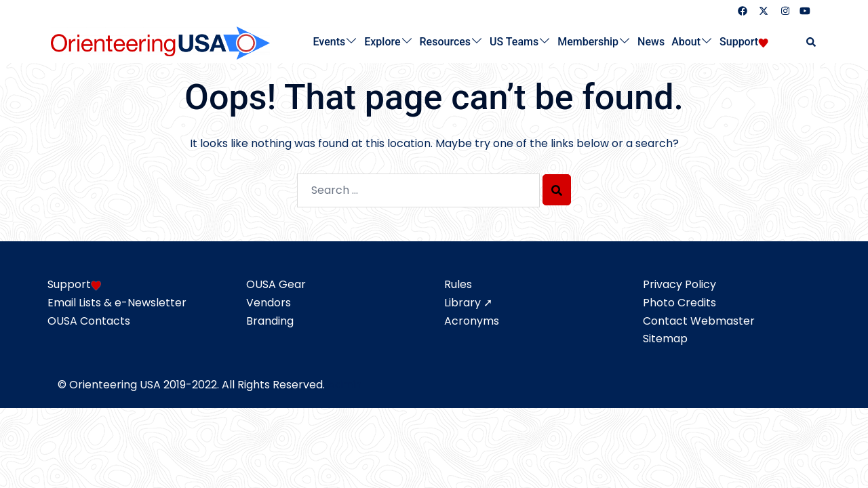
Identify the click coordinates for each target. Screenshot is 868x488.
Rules (458, 284)
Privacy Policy (679, 284)
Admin (344, 385)
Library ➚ (468, 303)
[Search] (557, 190)
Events (330, 42)
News (651, 42)
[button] (812, 42)
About (686, 42)
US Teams (514, 42)
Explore (382, 42)
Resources (446, 42)
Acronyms (472, 321)
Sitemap (665, 339)
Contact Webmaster (699, 321)
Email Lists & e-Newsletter (117, 303)
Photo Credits (679, 303)
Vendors (269, 303)
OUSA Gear (276, 284)
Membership (588, 42)
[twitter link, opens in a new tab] (763, 11)
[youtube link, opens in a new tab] (805, 11)
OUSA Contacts (89, 321)
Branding (270, 321)
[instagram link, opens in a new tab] (784, 11)
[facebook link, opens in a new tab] (742, 11)
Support (739, 42)
